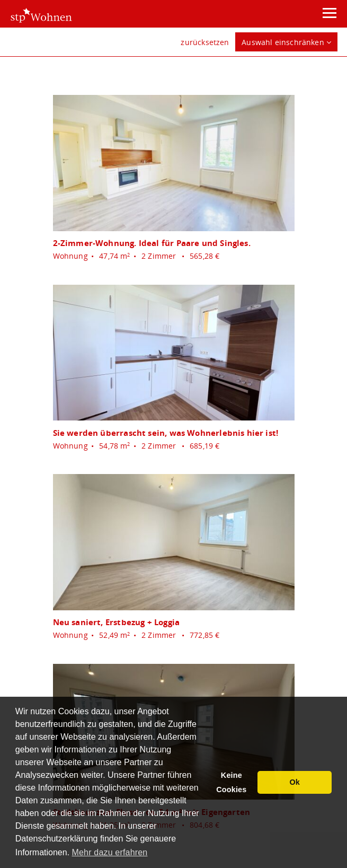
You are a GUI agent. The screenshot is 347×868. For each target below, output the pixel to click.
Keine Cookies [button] (231, 782)
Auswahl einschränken (286, 42)
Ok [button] (295, 782)
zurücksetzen (205, 42)
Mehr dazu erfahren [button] (110, 852)
